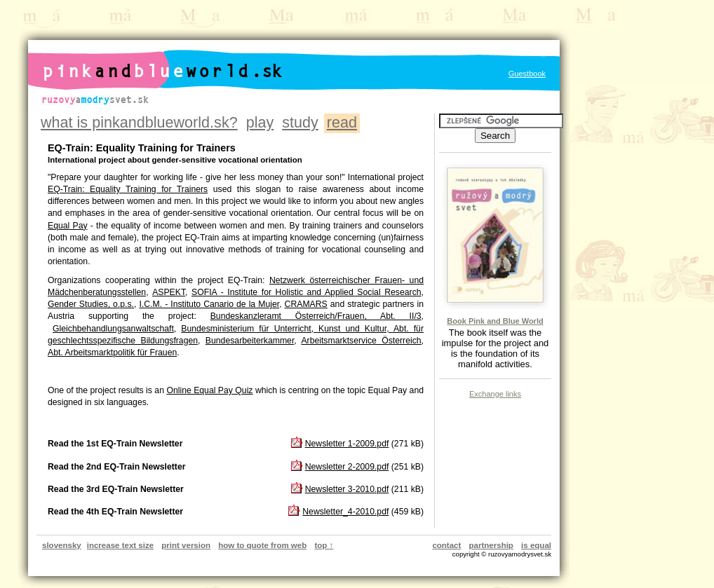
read (342, 122)
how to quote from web (262, 545)
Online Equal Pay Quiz (209, 390)
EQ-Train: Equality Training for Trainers (128, 189)
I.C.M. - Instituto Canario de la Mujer (209, 304)
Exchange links (495, 394)
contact (446, 545)
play (260, 122)
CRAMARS (306, 304)
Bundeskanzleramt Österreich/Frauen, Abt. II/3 (316, 316)
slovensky (62, 545)
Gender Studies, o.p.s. (91, 304)
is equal (536, 545)
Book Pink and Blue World (495, 321)
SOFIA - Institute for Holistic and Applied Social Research (307, 292)
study (300, 122)
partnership (491, 545)
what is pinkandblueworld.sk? (139, 122)
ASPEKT (169, 292)
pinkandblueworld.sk (142, 60)
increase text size (120, 545)
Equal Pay (68, 226)
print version (186, 545)
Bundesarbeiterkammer (250, 341)
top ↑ (324, 545)
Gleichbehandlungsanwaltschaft (113, 329)
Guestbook (527, 74)
